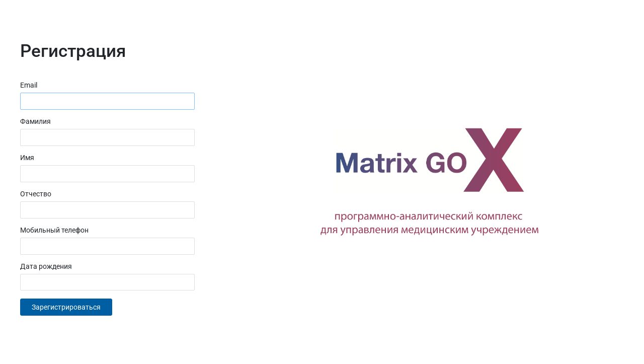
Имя (27, 158)
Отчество (36, 194)
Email (29, 85)
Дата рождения (46, 266)
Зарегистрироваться (66, 307)
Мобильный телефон (54, 230)
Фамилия (35, 121)
